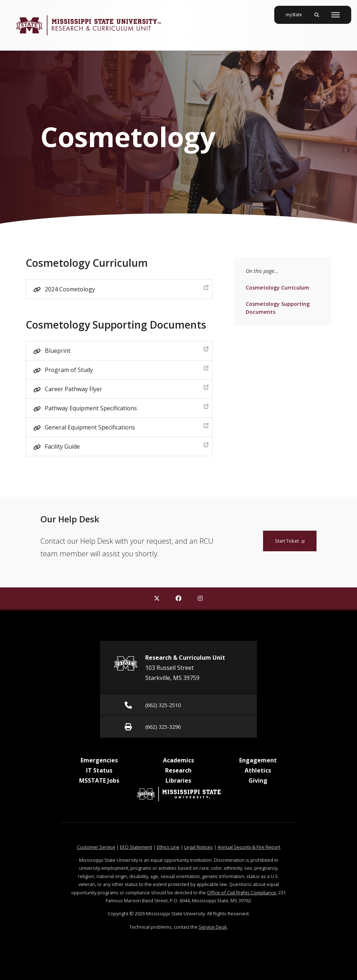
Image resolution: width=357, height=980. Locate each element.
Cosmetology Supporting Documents (278, 307)
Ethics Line (168, 847)
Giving (258, 780)
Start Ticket (290, 541)
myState (297, 12)
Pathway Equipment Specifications (126, 407)
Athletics (258, 770)
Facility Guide (126, 446)
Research (178, 770)
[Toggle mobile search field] (317, 15)
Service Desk (213, 927)
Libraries (178, 780)
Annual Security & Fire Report (249, 847)
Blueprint (126, 350)
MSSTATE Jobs (99, 780)
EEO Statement (136, 847)
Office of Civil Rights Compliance (242, 893)
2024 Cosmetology (126, 288)
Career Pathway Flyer (126, 388)
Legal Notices (199, 847)
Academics (178, 760)
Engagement (258, 760)
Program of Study (126, 369)
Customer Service (96, 847)
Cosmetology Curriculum (277, 287)
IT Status (99, 770)
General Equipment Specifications (126, 426)
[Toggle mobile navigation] (336, 15)
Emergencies (99, 760)
